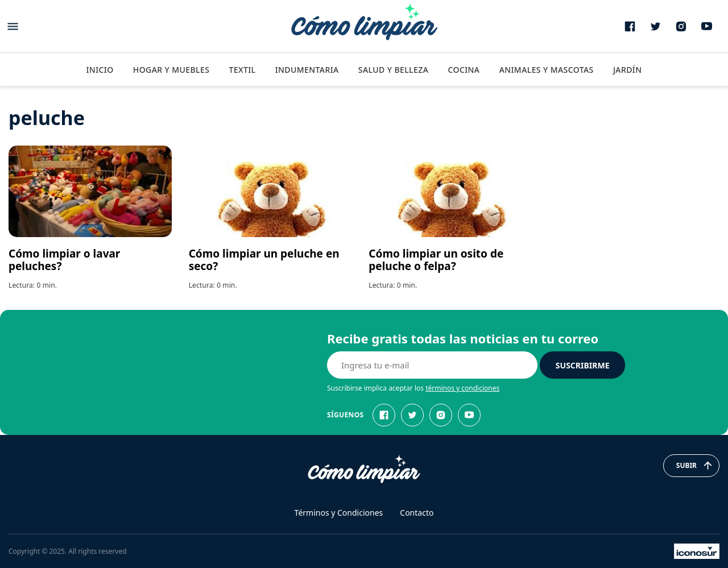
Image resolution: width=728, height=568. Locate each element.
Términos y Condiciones (339, 513)
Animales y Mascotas (547, 70)
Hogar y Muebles (171, 70)
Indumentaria (307, 70)
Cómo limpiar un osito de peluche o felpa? (436, 260)
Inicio (100, 70)
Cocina (464, 70)
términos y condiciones (462, 388)
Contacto (417, 513)
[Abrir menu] (13, 26)
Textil (242, 70)
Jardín (628, 70)
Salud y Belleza (393, 70)
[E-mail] (432, 365)
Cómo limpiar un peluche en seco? (264, 260)
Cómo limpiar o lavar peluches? (64, 260)
